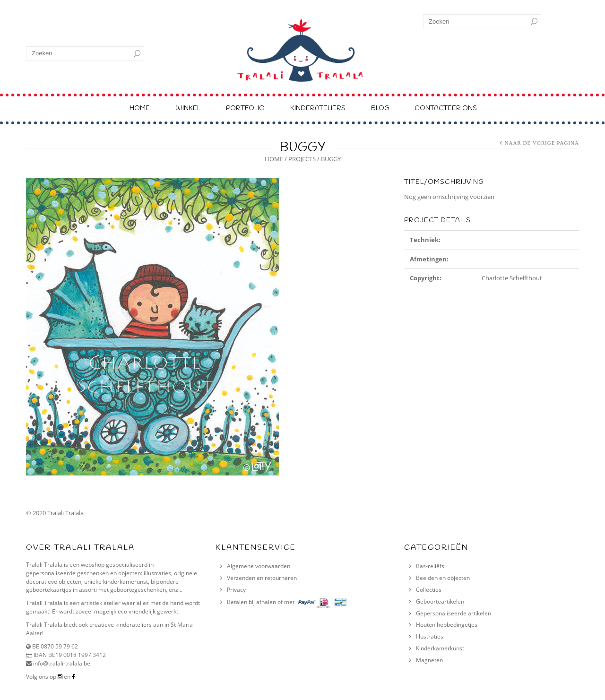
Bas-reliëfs (430, 566)
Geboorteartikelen (440, 601)
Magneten (429, 660)
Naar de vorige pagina (542, 143)
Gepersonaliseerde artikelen (454, 613)
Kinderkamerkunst (440, 648)
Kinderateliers (318, 108)
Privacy (236, 590)
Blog (380, 108)
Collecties (429, 590)
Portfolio (245, 108)
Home (140, 108)
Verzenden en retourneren (262, 578)
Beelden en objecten (443, 578)
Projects (302, 159)
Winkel (188, 108)
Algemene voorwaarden (259, 566)
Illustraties (430, 636)
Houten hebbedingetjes (447, 625)
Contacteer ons (446, 108)
